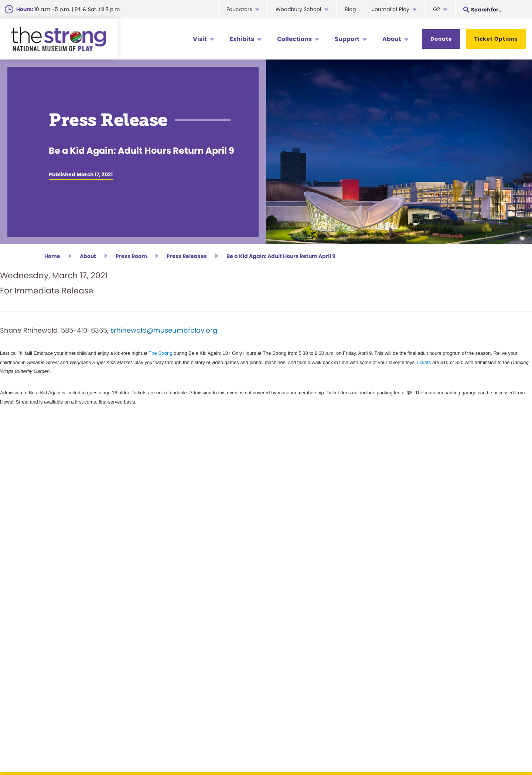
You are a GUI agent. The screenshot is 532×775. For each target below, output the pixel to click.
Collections (294, 39)
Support (347, 39)
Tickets (424, 362)
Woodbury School (298, 9)
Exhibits (242, 39)
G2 (436, 9)
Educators (239, 9)
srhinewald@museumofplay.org (164, 330)
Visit (200, 39)
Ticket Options (496, 39)
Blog (350, 9)
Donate (441, 39)
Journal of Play (391, 9)
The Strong (160, 353)
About (392, 39)
